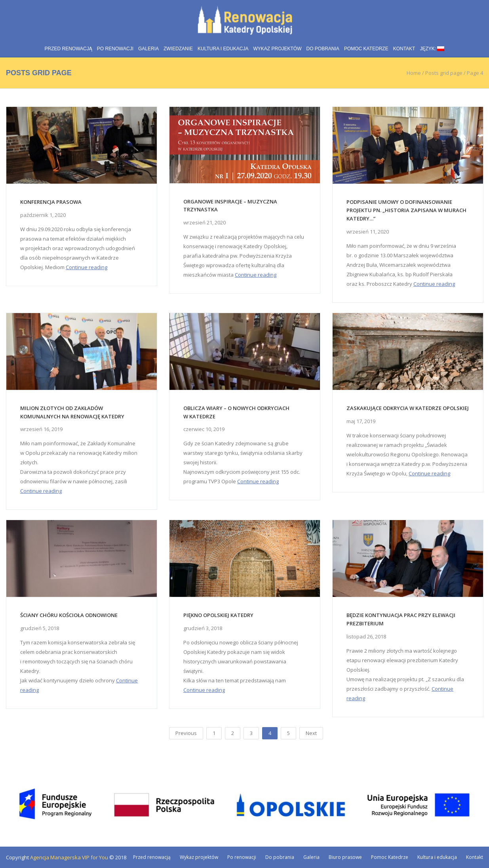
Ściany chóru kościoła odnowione (69, 615)
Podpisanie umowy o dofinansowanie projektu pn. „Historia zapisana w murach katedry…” (406, 210)
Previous (186, 733)
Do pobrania (323, 49)
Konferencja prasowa (51, 202)
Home (414, 73)
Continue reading (87, 267)
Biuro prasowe (345, 857)
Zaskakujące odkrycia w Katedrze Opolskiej (408, 408)
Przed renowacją (68, 49)
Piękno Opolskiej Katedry (218, 615)
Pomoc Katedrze (366, 49)
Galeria (148, 49)
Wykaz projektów (278, 49)
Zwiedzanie (178, 49)
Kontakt (404, 49)
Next (311, 733)
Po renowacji (115, 49)
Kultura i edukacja (223, 49)
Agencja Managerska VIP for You (69, 857)
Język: (432, 49)
